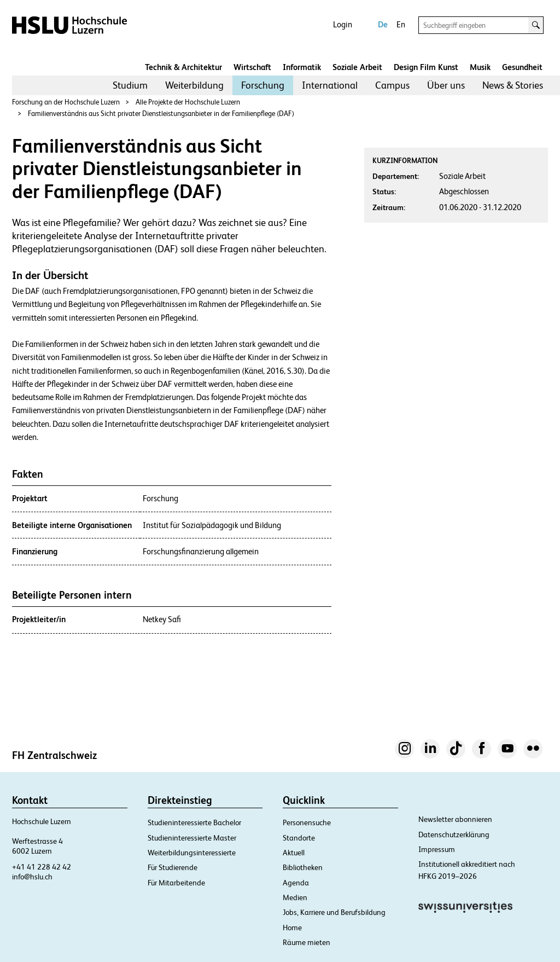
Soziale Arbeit (357, 67)
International (330, 85)
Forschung (263, 85)
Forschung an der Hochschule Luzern (66, 102)
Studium (130, 85)
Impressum (437, 849)
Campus (392, 85)
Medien (295, 897)
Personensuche (307, 822)
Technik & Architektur (183, 67)
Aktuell (294, 853)
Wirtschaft (252, 67)
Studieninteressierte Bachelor (194, 822)
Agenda (296, 883)
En (401, 24)
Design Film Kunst (426, 67)
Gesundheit (522, 67)
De (383, 24)
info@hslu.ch (32, 877)
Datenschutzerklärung (454, 834)
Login (343, 24)
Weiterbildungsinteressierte (192, 853)
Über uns (446, 85)
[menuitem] (130, 85)
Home (292, 928)
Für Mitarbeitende (176, 883)
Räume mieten (307, 942)
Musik (480, 67)
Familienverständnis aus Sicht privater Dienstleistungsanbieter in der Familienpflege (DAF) (161, 114)
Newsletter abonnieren (455, 819)
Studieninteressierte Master (192, 838)
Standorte (299, 838)
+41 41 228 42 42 (42, 867)
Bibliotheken (303, 867)
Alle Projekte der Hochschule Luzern (188, 102)
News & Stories (513, 85)
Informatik (302, 67)
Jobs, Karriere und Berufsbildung (334, 912)
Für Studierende (173, 867)
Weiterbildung (194, 85)
